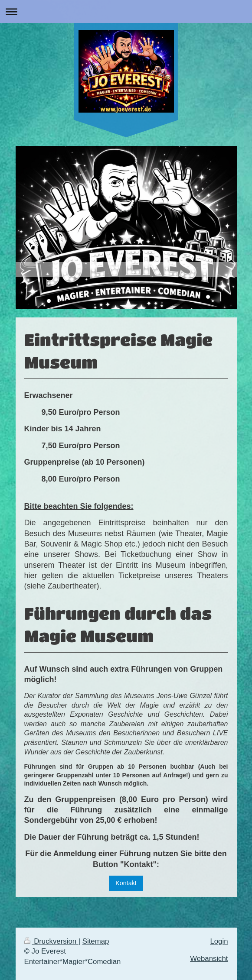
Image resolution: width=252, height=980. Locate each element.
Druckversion (51, 941)
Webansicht (209, 959)
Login (219, 941)
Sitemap (96, 941)
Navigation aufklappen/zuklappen (126, 11)
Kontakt (126, 883)
